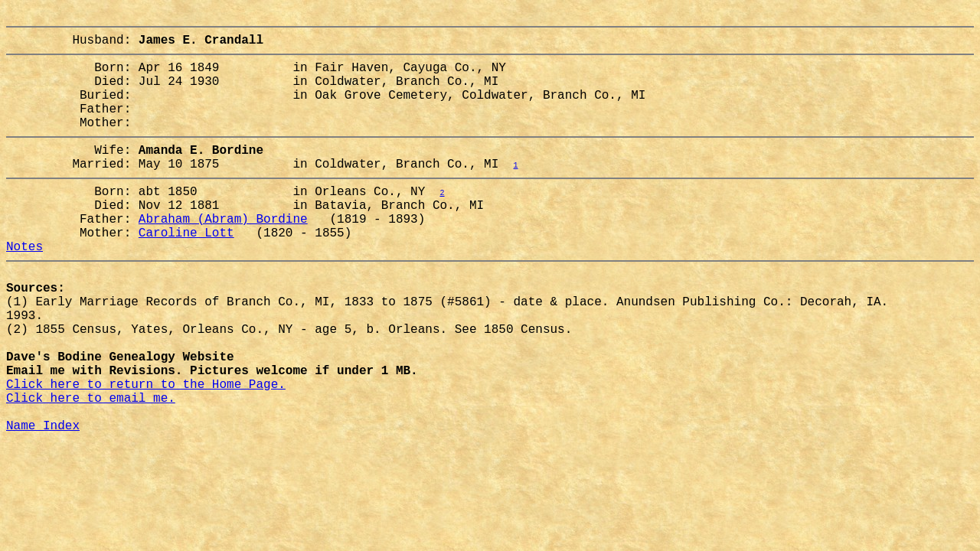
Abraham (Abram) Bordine (223, 255)
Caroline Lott (186, 272)
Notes (24, 289)
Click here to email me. (91, 471)
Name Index (43, 504)
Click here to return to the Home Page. (146, 454)
